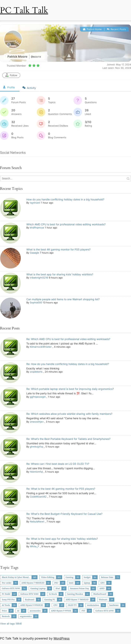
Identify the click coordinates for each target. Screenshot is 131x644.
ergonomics (26, 616)
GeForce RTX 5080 (30, 594)
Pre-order (7, 583)
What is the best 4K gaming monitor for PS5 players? (58, 249)
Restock (6, 616)
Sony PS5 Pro (8, 600)
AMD (102, 588)
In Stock (53, 594)
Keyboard (30, 600)
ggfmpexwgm (38, 397)
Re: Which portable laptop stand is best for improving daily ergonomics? (70, 389)
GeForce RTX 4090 (104, 611)
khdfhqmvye (37, 228)
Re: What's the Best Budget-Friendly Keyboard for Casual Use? (64, 514)
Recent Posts (116, 29)
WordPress (62, 638)
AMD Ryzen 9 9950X (61, 611)
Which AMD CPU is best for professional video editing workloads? (66, 224)
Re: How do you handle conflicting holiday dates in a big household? (68, 364)
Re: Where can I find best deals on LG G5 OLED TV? (58, 464)
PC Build (6, 594)
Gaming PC (50, 600)
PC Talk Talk (24, 10)
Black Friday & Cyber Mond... (16, 577)
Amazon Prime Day (79, 588)
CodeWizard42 (38, 497)
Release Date (107, 577)
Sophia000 (36, 302)
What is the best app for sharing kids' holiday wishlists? (60, 274)
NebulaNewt (37, 521)
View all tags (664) (11, 624)
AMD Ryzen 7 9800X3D (33, 583)
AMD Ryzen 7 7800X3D (77, 600)
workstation (93, 605)
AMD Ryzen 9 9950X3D (32, 605)
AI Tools (6, 605)
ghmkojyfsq (37, 447)
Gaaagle (35, 253)
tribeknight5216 (39, 278)
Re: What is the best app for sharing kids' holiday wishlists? (62, 539)
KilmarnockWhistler (41, 347)
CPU (55, 605)
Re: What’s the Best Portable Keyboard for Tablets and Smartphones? (68, 439)
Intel (71, 583)
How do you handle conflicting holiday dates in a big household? (65, 199)
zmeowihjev (37, 422)
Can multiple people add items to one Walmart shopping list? (63, 299)
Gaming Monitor (75, 594)
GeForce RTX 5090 (11, 588)
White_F (35, 546)
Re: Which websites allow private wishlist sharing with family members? (69, 414)
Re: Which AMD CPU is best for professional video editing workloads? (68, 339)
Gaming (70, 577)
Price (4, 611)
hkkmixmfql (36, 472)
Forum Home (92, 29)
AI (18, 611)
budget (87, 577)
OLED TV (72, 605)
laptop (87, 583)
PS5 (83, 611)
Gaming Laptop (38, 588)
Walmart (103, 600)
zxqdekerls (36, 372)
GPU (103, 583)
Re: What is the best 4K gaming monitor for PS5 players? (61, 489)
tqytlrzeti (35, 203)
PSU (56, 583)
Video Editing (48, 577)
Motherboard (100, 594)
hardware (114, 605)
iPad (58, 588)
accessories (35, 611)
